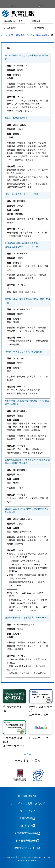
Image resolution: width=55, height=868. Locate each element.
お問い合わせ (38, 28)
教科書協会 (26, 826)
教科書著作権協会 (26, 841)
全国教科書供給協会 (26, 833)
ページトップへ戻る (27, 761)
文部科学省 (26, 818)
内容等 (45, 35)
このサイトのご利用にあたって (28, 803)
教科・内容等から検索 (31, 35)
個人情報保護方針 (28, 796)
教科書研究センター (26, 848)
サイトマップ (28, 811)
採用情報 (36, 21)
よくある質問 (10, 28)
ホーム (4, 35)
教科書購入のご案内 (13, 21)
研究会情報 (14, 35)
